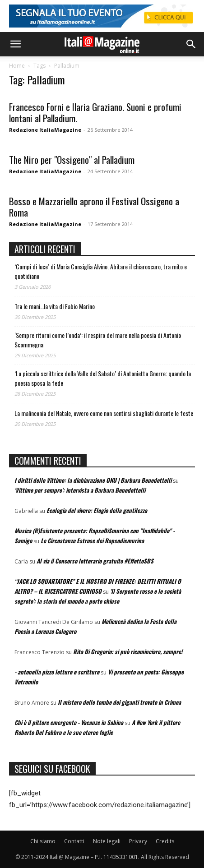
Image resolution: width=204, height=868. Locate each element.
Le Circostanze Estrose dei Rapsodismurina (92, 540)
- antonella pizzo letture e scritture (57, 672)
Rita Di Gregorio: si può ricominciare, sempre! (128, 651)
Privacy (138, 841)
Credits (165, 841)
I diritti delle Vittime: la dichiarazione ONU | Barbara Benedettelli (93, 480)
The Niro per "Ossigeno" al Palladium (72, 159)
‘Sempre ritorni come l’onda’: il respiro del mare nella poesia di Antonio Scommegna (98, 340)
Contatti (74, 841)
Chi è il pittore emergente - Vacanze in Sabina (69, 722)
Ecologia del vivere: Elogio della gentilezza (97, 510)
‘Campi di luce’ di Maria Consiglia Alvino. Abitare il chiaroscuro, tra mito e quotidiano (101, 271)
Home (17, 66)
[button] (15, 44)
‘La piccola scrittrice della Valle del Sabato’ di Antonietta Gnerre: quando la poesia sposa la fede (103, 378)
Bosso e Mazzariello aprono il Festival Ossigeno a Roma (94, 207)
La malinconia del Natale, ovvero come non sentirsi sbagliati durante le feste (104, 413)
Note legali (107, 841)
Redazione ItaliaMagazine (45, 130)
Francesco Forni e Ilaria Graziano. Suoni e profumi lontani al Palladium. (95, 112)
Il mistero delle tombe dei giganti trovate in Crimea (119, 702)
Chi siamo (43, 841)
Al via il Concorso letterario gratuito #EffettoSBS (95, 561)
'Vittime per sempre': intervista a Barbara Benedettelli (80, 490)
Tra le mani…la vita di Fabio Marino (55, 306)
